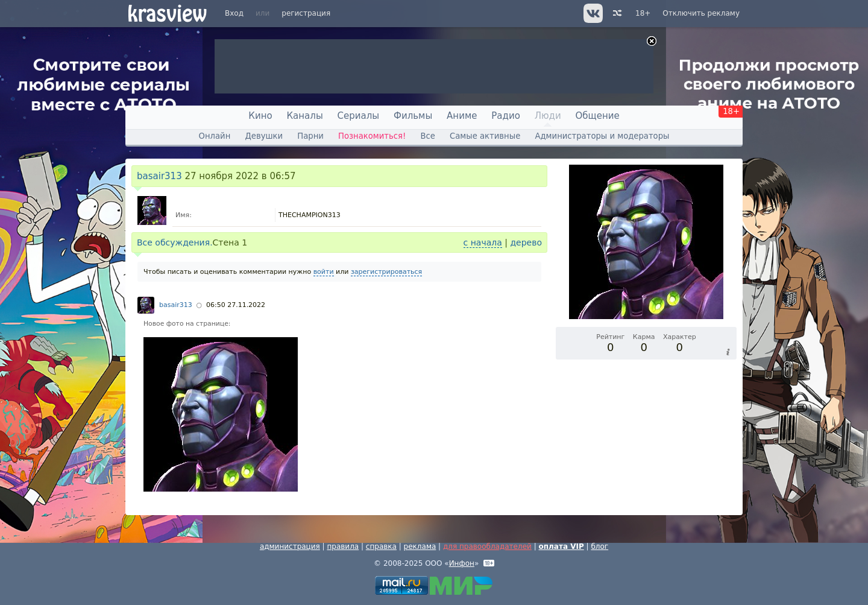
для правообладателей (487, 546)
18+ (643, 13)
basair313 (159, 176)
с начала (483, 242)
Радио (506, 116)
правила (343, 546)
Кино (260, 116)
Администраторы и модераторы (602, 136)
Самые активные (485, 136)
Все (427, 136)
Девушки (264, 136)
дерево (526, 242)
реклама (420, 546)
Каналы (304, 116)
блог (599, 546)
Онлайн (215, 136)
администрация (290, 546)
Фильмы (413, 116)
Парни (310, 136)
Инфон (462, 563)
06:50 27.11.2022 (236, 305)
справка (381, 546)
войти (324, 272)
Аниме (462, 116)
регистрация (306, 13)
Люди (548, 116)
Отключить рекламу (701, 13)
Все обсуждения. (175, 242)
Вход (234, 13)
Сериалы (359, 116)
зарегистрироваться (386, 272)
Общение (598, 116)
